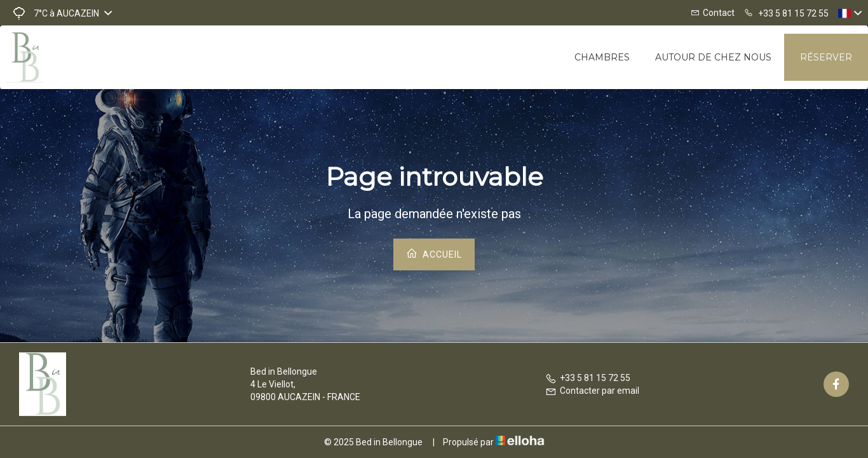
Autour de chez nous (713, 57)
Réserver (826, 57)
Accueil (434, 253)
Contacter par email (592, 391)
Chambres (602, 57)
